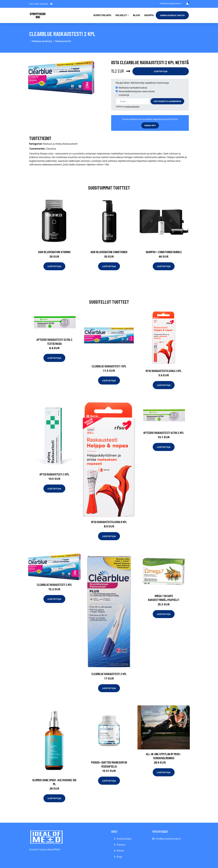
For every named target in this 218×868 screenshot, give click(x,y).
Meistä (120, 851)
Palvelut (121, 845)
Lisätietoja (161, 71)
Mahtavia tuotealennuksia (133, 88)
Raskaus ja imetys (42, 41)
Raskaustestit (63, 41)
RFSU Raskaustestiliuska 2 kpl (164, 371)
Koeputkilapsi (102, 15)
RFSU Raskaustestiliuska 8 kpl (109, 522)
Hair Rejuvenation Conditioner (109, 252)
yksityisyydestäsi (132, 106)
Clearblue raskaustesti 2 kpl (54, 585)
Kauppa (149, 15)
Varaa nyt (150, 125)
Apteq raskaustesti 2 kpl (54, 474)
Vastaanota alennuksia (167, 101)
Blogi (137, 15)
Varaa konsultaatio (172, 15)
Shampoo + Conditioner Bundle (164, 252)
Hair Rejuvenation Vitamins (54, 252)
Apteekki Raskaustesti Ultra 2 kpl (164, 433)
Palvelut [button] (121, 15)
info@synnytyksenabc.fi (171, 3)
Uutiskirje (124, 95)
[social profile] (51, 4)
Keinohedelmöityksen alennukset (137, 91)
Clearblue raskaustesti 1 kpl (109, 366)
